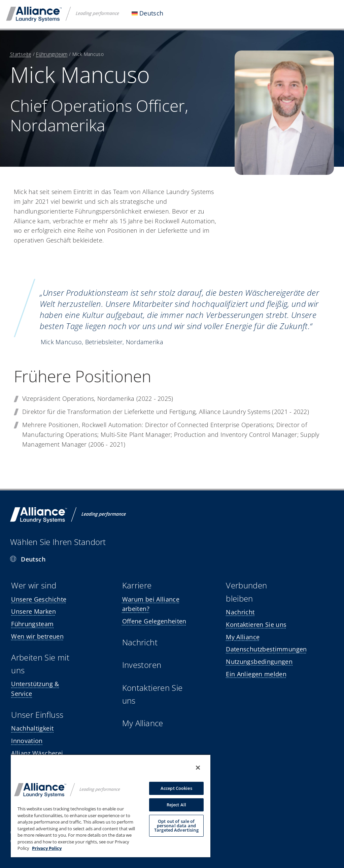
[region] (111, 806)
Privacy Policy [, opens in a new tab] (47, 848)
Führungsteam (52, 54)
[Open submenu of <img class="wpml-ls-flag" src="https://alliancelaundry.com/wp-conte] (175, 14)
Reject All (176, 805)
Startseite (21, 54)
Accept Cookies (176, 788)
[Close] (198, 768)
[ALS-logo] (63, 10)
